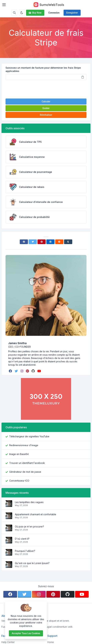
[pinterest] (28, 371)
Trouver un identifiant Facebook (27, 463)
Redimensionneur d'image (24, 445)
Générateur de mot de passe (25, 472)
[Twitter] (33, 242)
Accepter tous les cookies (26, 633)
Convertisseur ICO (19, 481)
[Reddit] (59, 242)
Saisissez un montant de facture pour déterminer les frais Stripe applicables (43, 69)
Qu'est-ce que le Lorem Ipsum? (32, 563)
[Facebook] (24, 242)
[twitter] (17, 371)
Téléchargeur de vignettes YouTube (29, 436)
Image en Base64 (19, 454)
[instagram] (22, 371)
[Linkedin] (50, 242)
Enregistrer (72, 13)
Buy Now (35, 13)
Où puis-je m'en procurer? (29, 527)
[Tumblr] (68, 242)
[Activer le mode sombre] (22, 13)
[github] (33, 371)
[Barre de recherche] (14, 13)
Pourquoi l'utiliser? (25, 551)
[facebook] (11, 371)
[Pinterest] (42, 242)
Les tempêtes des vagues (29, 502)
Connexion (54, 13)
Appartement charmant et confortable (36, 514)
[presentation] (46, 89)
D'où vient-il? (22, 539)
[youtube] (39, 371)
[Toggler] (4, 5)
